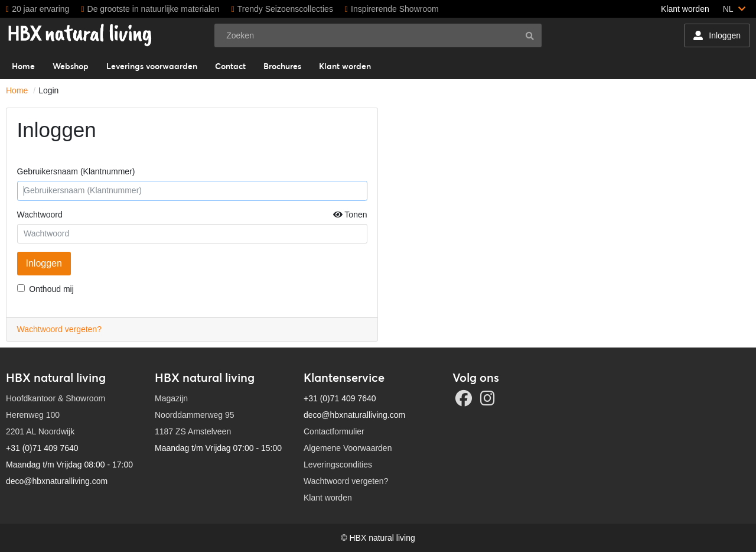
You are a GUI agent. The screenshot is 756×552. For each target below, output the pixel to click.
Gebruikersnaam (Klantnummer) (76, 171)
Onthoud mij (51, 289)
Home (17, 90)
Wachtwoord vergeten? (59, 329)
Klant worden (685, 9)
